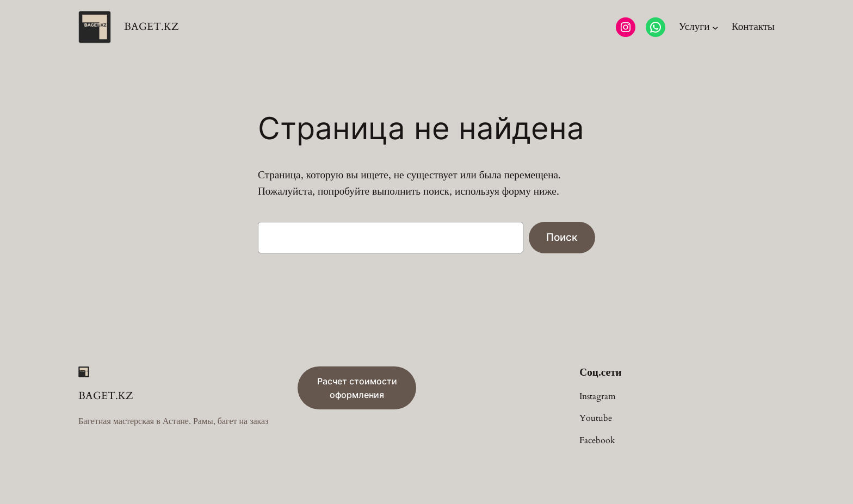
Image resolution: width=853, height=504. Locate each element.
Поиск (562, 237)
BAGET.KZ (152, 27)
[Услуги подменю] (698, 27)
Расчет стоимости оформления (357, 388)
